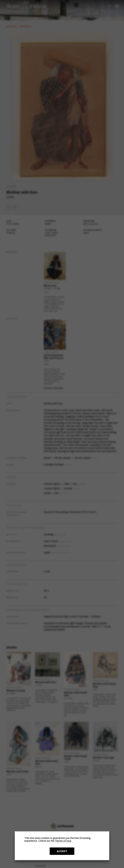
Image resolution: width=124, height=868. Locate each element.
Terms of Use (63, 841)
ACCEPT (62, 851)
